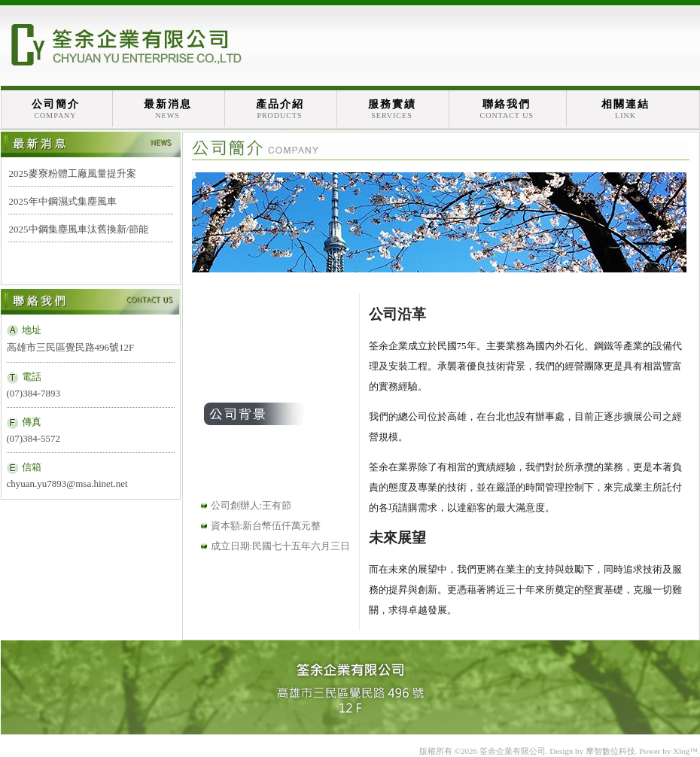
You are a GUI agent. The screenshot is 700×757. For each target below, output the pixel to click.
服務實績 (392, 109)
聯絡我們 (507, 109)
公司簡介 (56, 109)
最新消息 (168, 109)
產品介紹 (280, 109)
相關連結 (625, 109)
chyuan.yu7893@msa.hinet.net (67, 483)
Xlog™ (685, 751)
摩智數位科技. (612, 751)
